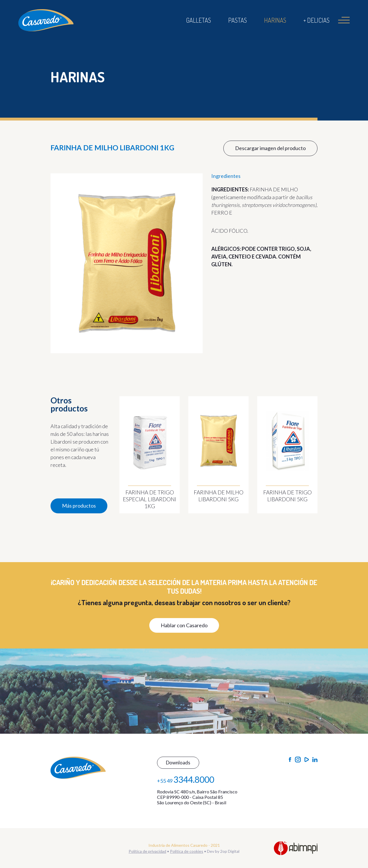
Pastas (238, 20)
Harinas (275, 20)
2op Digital (230, 851)
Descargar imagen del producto (270, 148)
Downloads (178, 763)
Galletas (198, 20)
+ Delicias (316, 20)
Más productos (79, 506)
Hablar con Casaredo (184, 625)
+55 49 (186, 779)
